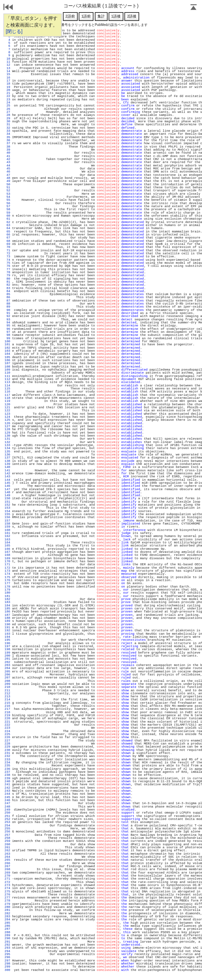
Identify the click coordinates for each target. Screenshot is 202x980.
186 (7, 612)
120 (7, 404)
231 (7, 753)
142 (7, 473)
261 (7, 847)
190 (7, 624)
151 (7, 502)
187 (7, 615)
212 (7, 693)
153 (7, 508)
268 (7, 869)
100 (7, 341)
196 (7, 643)
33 (7, 131)
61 (7, 219)
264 (7, 857)
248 (7, 807)
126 (7, 423)
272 (7, 882)
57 (7, 206)
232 (7, 756)
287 (7, 929)
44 (7, 166)
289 (7, 935)
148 (7, 492)
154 (7, 511)
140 (7, 467)
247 (7, 803)
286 (7, 926)
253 (7, 822)
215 (7, 703)
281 (7, 910)
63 (7, 225)
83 (7, 288)
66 (7, 235)
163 (7, 540)
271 (7, 879)
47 (7, 175)
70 (7, 247)
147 (7, 489)
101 (7, 344)
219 (7, 715)
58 (7, 209)
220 (7, 718)
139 (7, 464)
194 (7, 637)
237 (7, 772)
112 (7, 379)
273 (7, 885)
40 (7, 153)
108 (7, 367)
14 (7, 71)
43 (7, 162)
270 (7, 876)
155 (7, 514)
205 (7, 672)
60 (7, 216)
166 (7, 549)
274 (7, 888)
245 (7, 797)
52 (7, 191)
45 (7, 169)
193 (7, 634)
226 (7, 737)
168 (7, 555)
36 (7, 140)
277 (7, 898)
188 (7, 618)
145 (7, 483)
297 (7, 961)
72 (7, 254)
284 (7, 920)
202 (7, 662)
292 (7, 945)
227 (7, 741)
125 (7, 420)
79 (7, 275)
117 (7, 395)
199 (7, 653)
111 (7, 376)
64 (7, 228)
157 (7, 521)
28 (7, 115)
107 (7, 363)
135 (7, 452)
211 (7, 690)
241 (7, 784)
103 (7, 351)
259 (7, 841)
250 (7, 813)
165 (7, 546)
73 (7, 257)
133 (7, 445)
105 (7, 357)
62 (7, 222)
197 (7, 646)
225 (7, 734)
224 (7, 731)
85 (7, 294)
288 (7, 932)
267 (7, 866)
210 (7, 687)
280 (7, 907)
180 (7, 593)
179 (7, 590)
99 (7, 338)
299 (7, 967)
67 (7, 238)
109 (7, 370)
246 (7, 800)
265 (7, 860)
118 (7, 398)
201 (7, 659)
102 (7, 348)
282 (7, 913)
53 (7, 194)
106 (7, 360)
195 (7, 640)
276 (7, 895)
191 (7, 627)
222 (7, 725)
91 (7, 313)
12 (7, 65)
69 (7, 244)
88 (7, 304)
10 (7, 59)
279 (7, 904)
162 (7, 536)
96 (7, 329)
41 (7, 156)
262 (7, 850)
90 (7, 310)
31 (7, 124)
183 (7, 602)
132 (7, 442)
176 (7, 580)
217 (7, 709)
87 (7, 301)
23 (7, 100)
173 (7, 571)
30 (7, 121)
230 (7, 750)
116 (7, 392)
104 (7, 354)
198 (7, 649)
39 (7, 150)
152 (7, 505)
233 (7, 760)
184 (7, 606)
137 (7, 458)
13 (7, 68)
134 (7, 448)
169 (7, 558)
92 (7, 316)
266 (7, 863)
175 (7, 577)
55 (7, 200)
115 (7, 389)
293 (7, 948)
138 (7, 461)
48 (7, 178)
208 (7, 681)
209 (7, 684)
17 (7, 81)
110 (7, 373)
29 (7, 118)
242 (7, 788)
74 (7, 260)
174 (7, 574)
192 (7, 630)
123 (7, 414)
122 (7, 410)
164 (7, 543)
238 (7, 775)
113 (7, 382)
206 (7, 675)
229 (7, 747)
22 (7, 96)
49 (7, 181)
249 (7, 810)
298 (7, 964)
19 (7, 87)
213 (7, 697)
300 (7, 970)
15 (7, 74)
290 (7, 938)
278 (7, 901)
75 (7, 263)
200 (7, 656)
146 (7, 486)
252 (7, 819)
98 (7, 335)
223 (7, 728)
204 (7, 668)
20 (7, 90)
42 (7, 159)
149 (7, 495)
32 (7, 128)
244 (7, 794)
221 (7, 722)
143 (7, 477)
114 (7, 386)
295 (7, 954)
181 (7, 596)
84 (7, 291)
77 (7, 269)
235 (7, 766)
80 (7, 279)
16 (7, 78)
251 (7, 816)
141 (7, 470)
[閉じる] (14, 31)
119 (7, 401)
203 (7, 665)
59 (7, 213)
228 (7, 744)
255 (7, 829)
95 (7, 326)
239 (7, 778)
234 (7, 763)
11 (7, 62)
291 (7, 942)
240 (7, 781)
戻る (8, 8)
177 (7, 583)
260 (7, 844)
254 (7, 826)
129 (7, 433)
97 (7, 332)
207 (7, 678)
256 (7, 832)
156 (7, 517)
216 (7, 706)
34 (7, 134)
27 (7, 112)
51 (7, 187)
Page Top (194, 8)
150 (7, 498)
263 (7, 854)
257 (7, 835)
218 (7, 712)
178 (7, 587)
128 (7, 429)
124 (7, 417)
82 (7, 285)
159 (7, 527)
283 (7, 916)
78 (7, 272)
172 (7, 568)
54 (7, 197)
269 (7, 873)
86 (7, 297)
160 (7, 530)
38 (7, 147)
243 (7, 791)
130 (7, 436)
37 (7, 143)
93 (7, 320)
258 (7, 838)
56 (7, 203)
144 (7, 480)
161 (7, 533)
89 (7, 307)
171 (7, 564)
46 (7, 172)
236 (7, 769)
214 (7, 700)
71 (7, 250)
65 (7, 232)
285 (7, 923)
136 (7, 455)
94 (7, 323)
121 (7, 407)
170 (7, 561)
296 (7, 957)
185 (7, 609)
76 (7, 266)
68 (7, 241)
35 (7, 137)
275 (7, 892)
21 (7, 93)
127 (7, 426)
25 (7, 106)
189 (7, 621)
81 (7, 282)
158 (7, 524)
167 (7, 552)
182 (7, 599)
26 (7, 109)
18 (7, 84)
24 (7, 103)
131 (7, 439)
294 (7, 951)
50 (7, 184)
